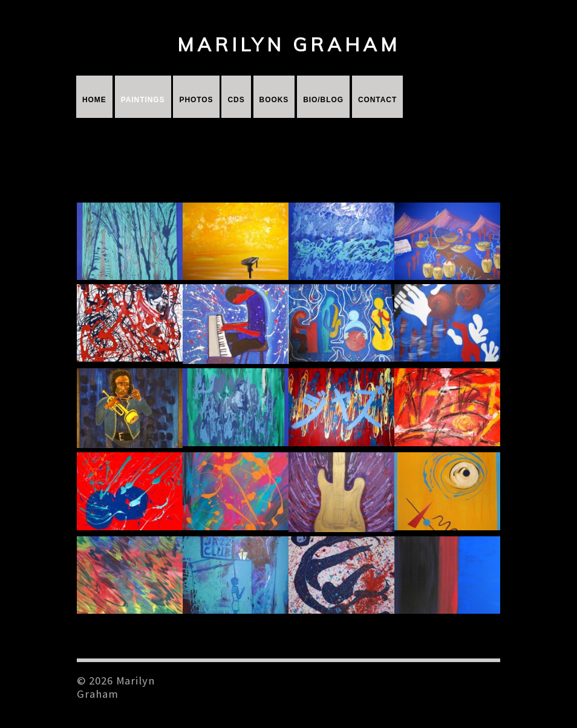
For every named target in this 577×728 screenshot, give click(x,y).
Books (274, 100)
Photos (196, 100)
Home (94, 100)
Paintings (143, 100)
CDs (236, 100)
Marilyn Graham (289, 44)
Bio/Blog (323, 100)
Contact (377, 100)
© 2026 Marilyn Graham (116, 687)
